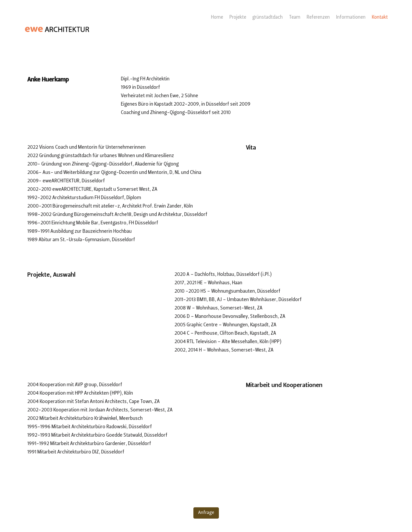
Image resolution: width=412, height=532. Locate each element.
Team (295, 17)
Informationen (351, 17)
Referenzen (318, 17)
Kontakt (380, 17)
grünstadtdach (267, 17)
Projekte (238, 17)
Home (217, 17)
